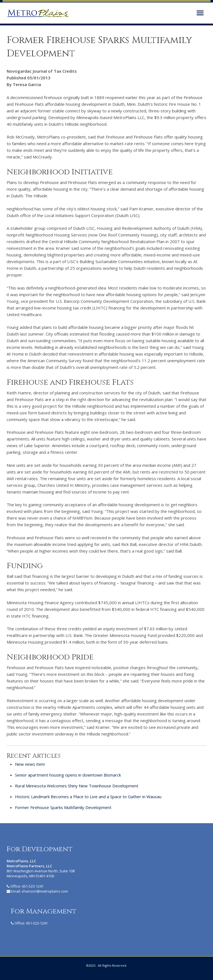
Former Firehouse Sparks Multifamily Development (63, 807)
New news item (30, 764)
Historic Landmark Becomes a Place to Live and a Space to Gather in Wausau (88, 797)
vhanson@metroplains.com (45, 891)
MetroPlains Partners (38, 13)
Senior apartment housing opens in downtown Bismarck (68, 775)
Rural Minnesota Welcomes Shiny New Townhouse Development (77, 786)
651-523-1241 (33, 886)
